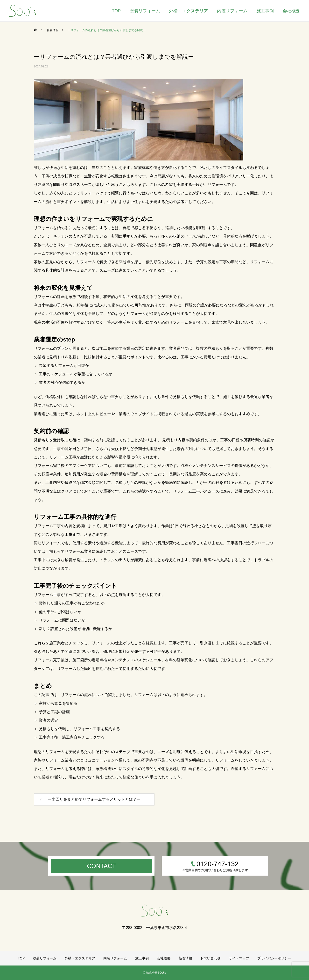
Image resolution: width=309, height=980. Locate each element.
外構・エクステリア (189, 11)
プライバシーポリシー (274, 958)
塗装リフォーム (145, 11)
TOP (116, 11)
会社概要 (291, 11)
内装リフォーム (232, 11)
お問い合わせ (211, 958)
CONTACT (102, 866)
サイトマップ (239, 958)
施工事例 (265, 11)
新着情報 (185, 958)
